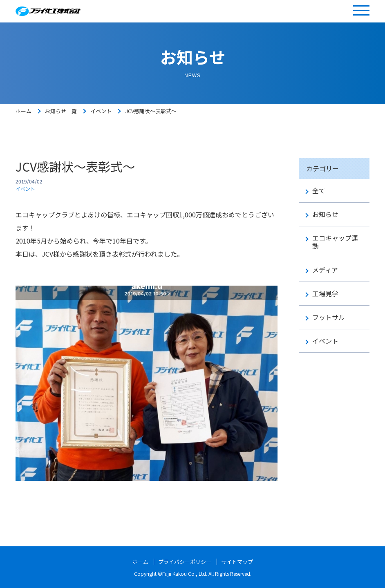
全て (319, 191)
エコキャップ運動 (335, 242)
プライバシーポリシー (184, 561)
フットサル (329, 317)
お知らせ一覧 (61, 111)
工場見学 (325, 294)
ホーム (24, 111)
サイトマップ (240, 561)
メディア (325, 270)
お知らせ (325, 214)
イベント (101, 111)
